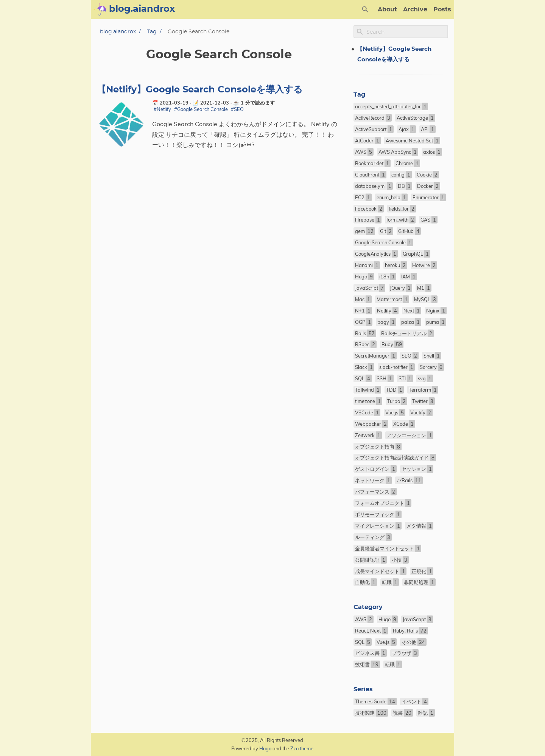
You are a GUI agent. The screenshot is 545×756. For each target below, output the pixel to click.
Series (363, 689)
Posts (442, 9)
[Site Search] (406, 32)
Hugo (265, 748)
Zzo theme (302, 748)
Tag (152, 32)
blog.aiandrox (118, 32)
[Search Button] (365, 9)
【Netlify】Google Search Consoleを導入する (200, 90)
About (387, 9)
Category (368, 607)
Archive (415, 9)
